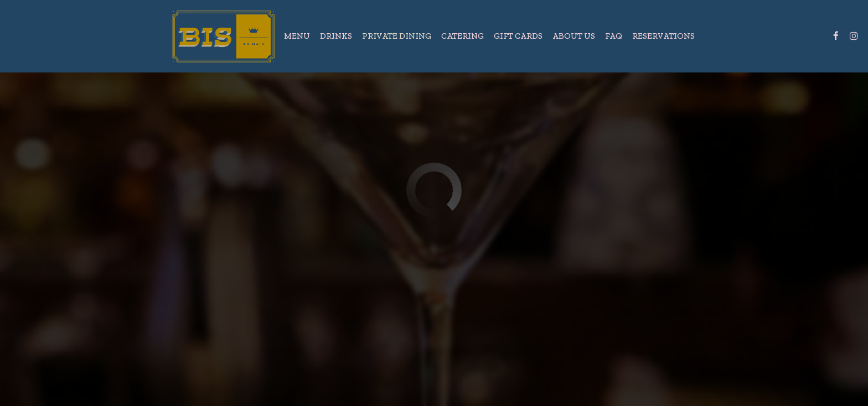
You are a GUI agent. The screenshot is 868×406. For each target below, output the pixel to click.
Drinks (336, 36)
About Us (574, 36)
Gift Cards (518, 36)
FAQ (614, 36)
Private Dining (397, 36)
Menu (297, 36)
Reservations (663, 36)
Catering (463, 36)
